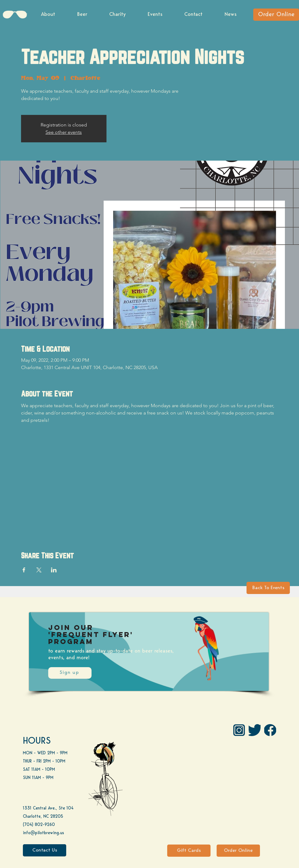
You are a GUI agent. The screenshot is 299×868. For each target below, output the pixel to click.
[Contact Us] (45, 850)
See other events (64, 132)
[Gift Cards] (189, 851)
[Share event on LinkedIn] (54, 570)
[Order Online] (276, 15)
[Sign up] (70, 673)
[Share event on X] (39, 570)
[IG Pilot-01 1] (239, 730)
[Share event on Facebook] (24, 570)
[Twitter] (255, 730)
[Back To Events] (268, 588)
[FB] (270, 730)
